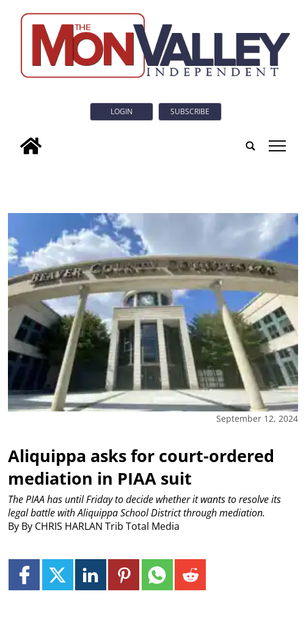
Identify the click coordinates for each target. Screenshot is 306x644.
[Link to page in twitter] (58, 575)
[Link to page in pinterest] (124, 575)
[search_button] (250, 146)
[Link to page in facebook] (24, 575)
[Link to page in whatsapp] (157, 575)
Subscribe (190, 111)
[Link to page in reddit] (190, 575)
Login (122, 111)
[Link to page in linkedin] (91, 575)
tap (278, 146)
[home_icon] (31, 146)
